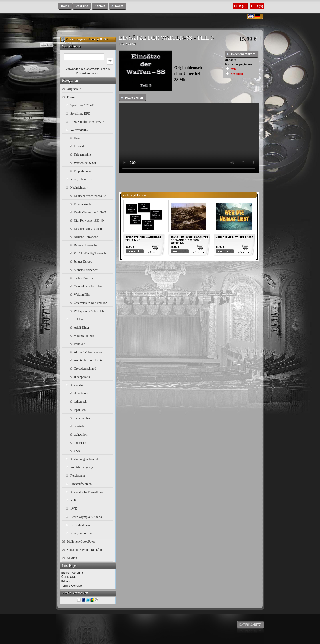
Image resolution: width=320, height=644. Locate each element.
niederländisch (83, 418)
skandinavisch (83, 393)
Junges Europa (83, 262)
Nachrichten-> (79, 188)
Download (236, 74)
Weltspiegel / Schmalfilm (90, 311)
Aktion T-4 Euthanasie (88, 352)
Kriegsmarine (82, 155)
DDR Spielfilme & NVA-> (87, 122)
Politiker (79, 344)
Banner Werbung (72, 573)
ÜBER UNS (69, 577)
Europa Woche (83, 204)
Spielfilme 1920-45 (83, 105)
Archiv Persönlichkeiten (89, 360)
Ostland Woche (83, 278)
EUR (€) (240, 6)
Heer (77, 138)
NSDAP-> (77, 319)
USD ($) (257, 6)
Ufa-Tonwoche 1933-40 (89, 221)
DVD (233, 69)
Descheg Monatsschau (88, 229)
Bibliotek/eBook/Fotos (81, 542)
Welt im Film (82, 295)
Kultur (75, 500)
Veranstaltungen (84, 336)
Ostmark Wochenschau (88, 286)
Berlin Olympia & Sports (86, 517)
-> (72, 97)
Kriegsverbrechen (82, 533)
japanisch (80, 410)
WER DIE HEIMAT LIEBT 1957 (234, 238)
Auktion (72, 558)
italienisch (80, 402)
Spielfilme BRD (81, 114)
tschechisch (81, 435)
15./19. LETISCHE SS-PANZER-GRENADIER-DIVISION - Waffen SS (190, 240)
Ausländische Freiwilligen (87, 492)
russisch (79, 426)
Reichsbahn (78, 476)
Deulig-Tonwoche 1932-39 (91, 212)
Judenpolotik (82, 377)
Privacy (66, 581)
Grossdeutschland (85, 369)
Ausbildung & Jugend (84, 459)
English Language (82, 467)
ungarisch (80, 443)
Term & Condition (72, 586)
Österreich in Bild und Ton (91, 303)
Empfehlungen (83, 171)
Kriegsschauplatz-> (83, 179)
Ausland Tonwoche (86, 237)
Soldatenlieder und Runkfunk (85, 550)
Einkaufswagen (75, 39)
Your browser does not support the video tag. (189, 138)
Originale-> (74, 89)
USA (77, 451)
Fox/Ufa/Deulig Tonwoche (91, 253)
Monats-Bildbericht (86, 270)
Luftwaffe (80, 146)
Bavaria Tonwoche (86, 245)
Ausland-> (77, 385)
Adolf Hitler (82, 328)
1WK (74, 509)
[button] (65, 6)
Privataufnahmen (81, 484)
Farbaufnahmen (80, 525)
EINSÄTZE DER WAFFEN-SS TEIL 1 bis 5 (144, 239)
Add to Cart (154, 252)
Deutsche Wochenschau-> (90, 196)
